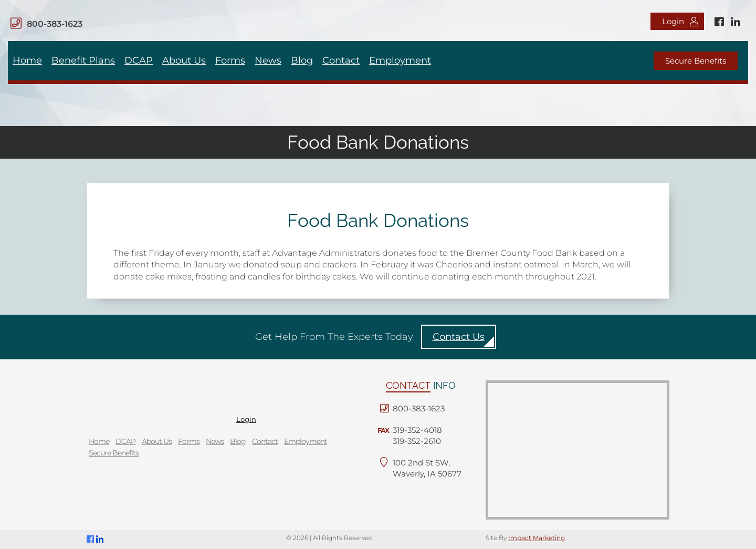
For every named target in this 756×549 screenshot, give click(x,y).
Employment (400, 60)
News (268, 60)
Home (27, 60)
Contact (341, 60)
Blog (302, 60)
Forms (230, 60)
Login (680, 21)
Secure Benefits (696, 61)
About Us (184, 60)
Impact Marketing (537, 538)
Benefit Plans (83, 60)
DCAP (139, 60)
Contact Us (459, 337)
